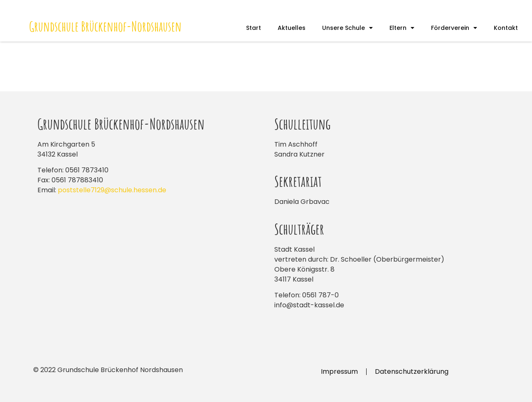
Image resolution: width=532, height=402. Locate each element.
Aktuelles (292, 28)
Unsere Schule (347, 28)
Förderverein (454, 28)
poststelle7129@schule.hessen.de (112, 190)
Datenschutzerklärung (412, 371)
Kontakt (506, 28)
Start (254, 28)
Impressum (339, 371)
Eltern (402, 28)
